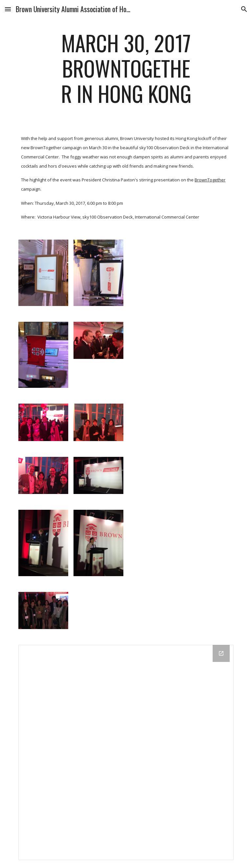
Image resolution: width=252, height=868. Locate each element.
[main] (126, 71)
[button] (8, 9)
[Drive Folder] (126, 752)
